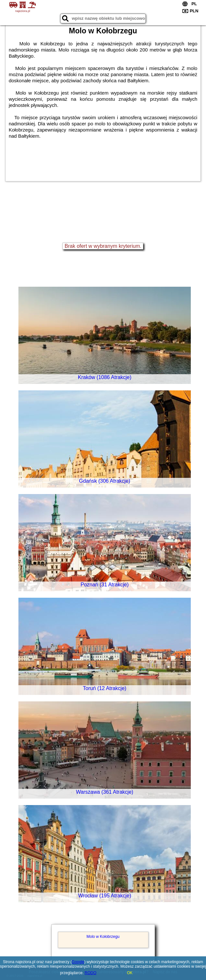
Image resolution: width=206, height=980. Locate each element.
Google (78, 962)
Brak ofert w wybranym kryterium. (103, 246)
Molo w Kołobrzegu (103, 937)
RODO (91, 973)
